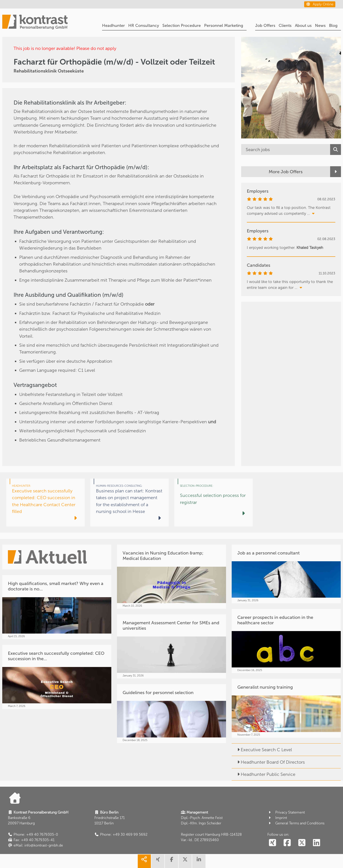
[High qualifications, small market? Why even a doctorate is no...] (57, 607)
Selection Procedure (182, 26)
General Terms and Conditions (296, 823)
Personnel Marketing (224, 26)
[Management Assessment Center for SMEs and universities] (171, 646)
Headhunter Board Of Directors (268, 762)
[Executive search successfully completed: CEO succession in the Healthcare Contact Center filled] (45, 503)
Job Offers (265, 26)
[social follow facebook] (287, 843)
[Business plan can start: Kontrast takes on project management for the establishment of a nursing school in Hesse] (129, 503)
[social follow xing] (272, 843)
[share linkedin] (199, 861)
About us (303, 26)
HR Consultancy (144, 26)
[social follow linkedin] (316, 843)
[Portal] (35, 23)
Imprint (277, 818)
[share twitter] (185, 861)
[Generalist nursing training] (286, 708)
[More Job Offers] (291, 172)
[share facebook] (171, 861)
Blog (333, 26)
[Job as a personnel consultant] (286, 574)
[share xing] (158, 861)
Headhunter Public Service (264, 774)
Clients (285, 26)
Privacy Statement (286, 812)
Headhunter (113, 26)
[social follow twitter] (302, 843)
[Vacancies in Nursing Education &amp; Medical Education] (171, 577)
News (320, 26)
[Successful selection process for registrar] (213, 503)
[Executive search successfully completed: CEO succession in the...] (57, 677)
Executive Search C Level (262, 750)
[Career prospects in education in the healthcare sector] (286, 641)
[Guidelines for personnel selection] (171, 714)
